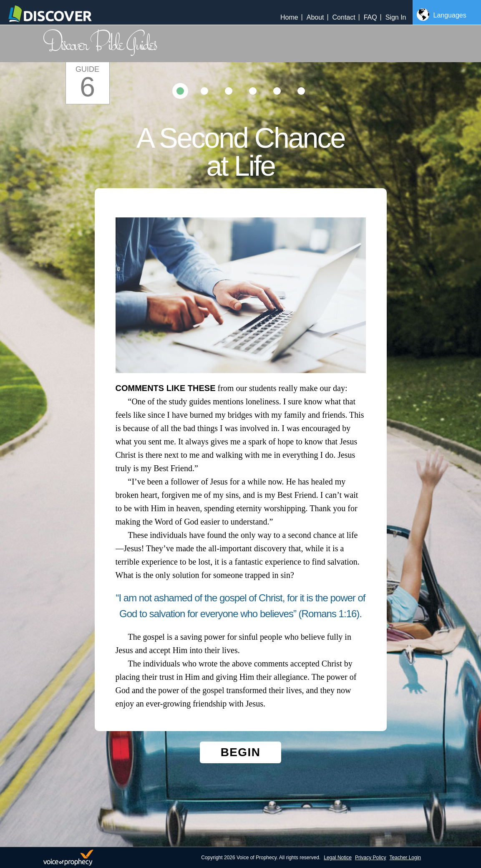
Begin (241, 752)
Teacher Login (405, 858)
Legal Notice (338, 858)
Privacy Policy (371, 858)
